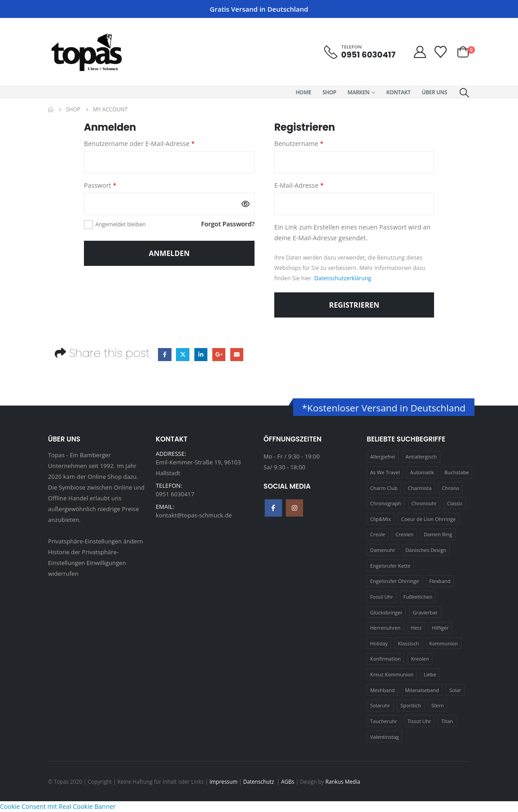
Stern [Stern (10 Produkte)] (438, 705)
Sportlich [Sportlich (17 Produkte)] (411, 705)
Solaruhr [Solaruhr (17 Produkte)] (380, 705)
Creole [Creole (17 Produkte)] (378, 534)
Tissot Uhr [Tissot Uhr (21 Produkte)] (419, 721)
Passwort (118, 185)
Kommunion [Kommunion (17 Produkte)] (443, 643)
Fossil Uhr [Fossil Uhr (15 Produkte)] (382, 597)
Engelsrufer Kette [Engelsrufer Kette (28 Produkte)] (391, 566)
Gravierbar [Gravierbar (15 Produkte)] (426, 612)
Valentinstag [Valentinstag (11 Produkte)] (385, 737)
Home (303, 92)
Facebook (165, 355)
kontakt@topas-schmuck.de (194, 515)
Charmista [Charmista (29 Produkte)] (420, 488)
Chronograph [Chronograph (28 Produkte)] (386, 503)
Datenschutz (259, 781)
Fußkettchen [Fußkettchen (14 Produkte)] (418, 597)
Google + (219, 355)
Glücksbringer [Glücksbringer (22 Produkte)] (386, 612)
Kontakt (399, 92)
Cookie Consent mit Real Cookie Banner (58, 806)
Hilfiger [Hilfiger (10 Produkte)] (440, 628)
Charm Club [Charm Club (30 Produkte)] (384, 488)
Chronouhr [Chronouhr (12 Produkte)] (424, 503)
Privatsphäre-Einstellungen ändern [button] (96, 541)
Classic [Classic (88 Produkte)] (455, 503)
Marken (358, 92)
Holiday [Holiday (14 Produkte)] (379, 643)
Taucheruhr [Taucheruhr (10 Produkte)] (384, 721)
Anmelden (169, 253)
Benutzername (316, 143)
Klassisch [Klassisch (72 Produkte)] (409, 643)
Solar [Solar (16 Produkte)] (455, 690)
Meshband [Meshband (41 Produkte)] (383, 690)
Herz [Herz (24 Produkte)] (416, 628)
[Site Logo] (86, 52)
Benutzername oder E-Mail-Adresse (157, 143)
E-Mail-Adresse (316, 185)
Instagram (294, 508)
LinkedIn (201, 355)
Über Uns (434, 92)
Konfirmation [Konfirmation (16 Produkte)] (386, 659)
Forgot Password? (228, 224)
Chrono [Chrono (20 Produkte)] (451, 488)
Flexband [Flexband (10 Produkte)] (440, 581)
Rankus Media (343, 781)
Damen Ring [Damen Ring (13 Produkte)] (438, 534)
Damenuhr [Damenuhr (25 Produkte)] (383, 550)
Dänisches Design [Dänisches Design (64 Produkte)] (426, 550)
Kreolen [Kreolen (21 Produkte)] (420, 659)
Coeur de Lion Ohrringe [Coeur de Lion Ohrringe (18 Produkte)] (429, 519)
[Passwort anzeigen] (246, 204)
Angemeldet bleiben (121, 224)
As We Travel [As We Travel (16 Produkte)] (385, 472)
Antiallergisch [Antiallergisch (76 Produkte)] (421, 457)
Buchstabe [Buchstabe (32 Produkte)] (457, 472)
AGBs (288, 781)
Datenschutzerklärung (342, 278)
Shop (329, 92)
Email (237, 355)
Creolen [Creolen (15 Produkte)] (404, 534)
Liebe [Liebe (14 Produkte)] (430, 674)
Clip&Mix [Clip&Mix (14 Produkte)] (381, 519)
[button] (464, 93)
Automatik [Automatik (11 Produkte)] (422, 472)
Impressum (224, 781)
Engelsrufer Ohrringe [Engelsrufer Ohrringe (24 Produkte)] (395, 581)
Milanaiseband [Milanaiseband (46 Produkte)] (422, 690)
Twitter (182, 355)
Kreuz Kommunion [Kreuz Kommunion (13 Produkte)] (392, 674)
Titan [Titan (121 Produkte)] (447, 721)
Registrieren (354, 305)
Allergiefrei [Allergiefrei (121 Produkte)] (383, 457)
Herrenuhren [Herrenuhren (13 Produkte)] (386, 628)
